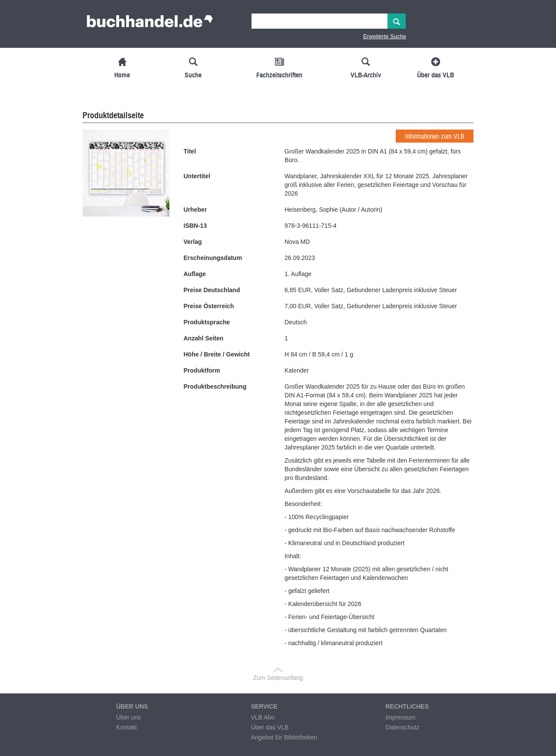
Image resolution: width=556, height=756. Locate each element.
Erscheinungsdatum (213, 258)
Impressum (400, 717)
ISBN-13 (195, 226)
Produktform (202, 370)
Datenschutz (402, 727)
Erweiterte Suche (385, 36)
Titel (190, 151)
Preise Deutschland (212, 290)
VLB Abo (263, 717)
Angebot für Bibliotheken (284, 737)
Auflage (195, 274)
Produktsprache (207, 322)
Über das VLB (270, 727)
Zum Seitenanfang (278, 678)
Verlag (193, 242)
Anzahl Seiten (204, 338)
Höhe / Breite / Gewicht (217, 354)
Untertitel (197, 176)
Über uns (128, 717)
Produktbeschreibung (215, 386)
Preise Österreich (209, 306)
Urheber (195, 210)
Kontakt (126, 727)
